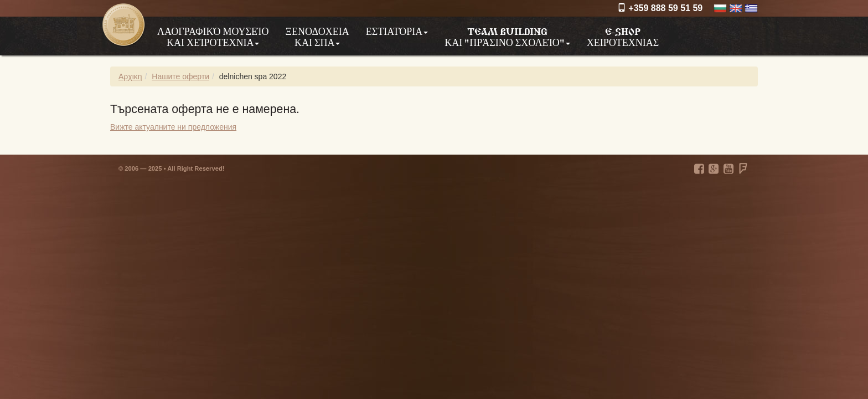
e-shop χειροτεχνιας (623, 36)
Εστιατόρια (397, 31)
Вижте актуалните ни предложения (173, 127)
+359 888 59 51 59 (660, 8)
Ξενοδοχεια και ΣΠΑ (317, 37)
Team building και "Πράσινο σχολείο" (507, 37)
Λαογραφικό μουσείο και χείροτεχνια (213, 37)
